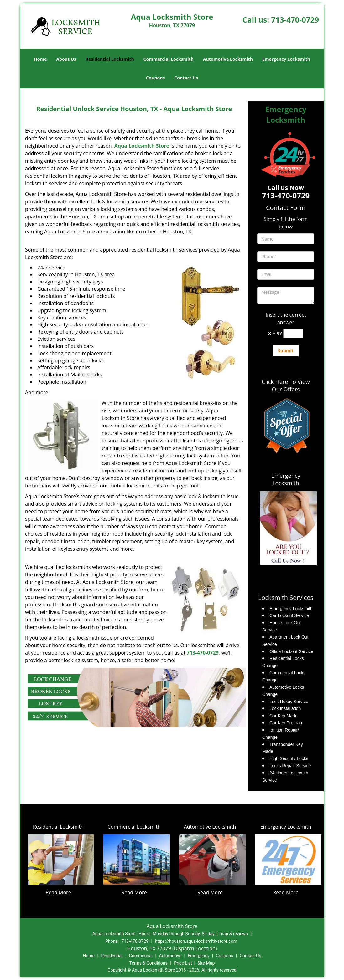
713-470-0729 (295, 20)
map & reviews (234, 934)
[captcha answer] (293, 334)
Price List (183, 963)
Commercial (141, 956)
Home (40, 59)
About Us (66, 59)
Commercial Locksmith (169, 59)
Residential (112, 956)
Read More (58, 892)
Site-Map (206, 963)
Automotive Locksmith (228, 59)
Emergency (198, 956)
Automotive (170, 956)
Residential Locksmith (110, 59)
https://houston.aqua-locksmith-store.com (196, 941)
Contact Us (186, 78)
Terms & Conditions (149, 963)
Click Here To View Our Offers (286, 385)
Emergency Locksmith (286, 59)
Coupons (155, 78)
